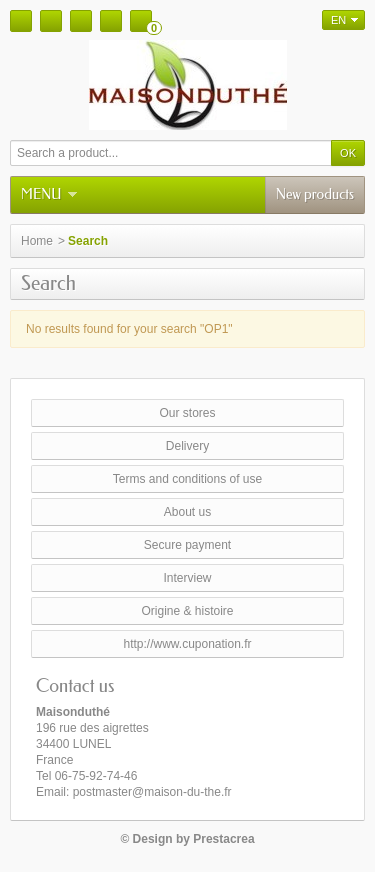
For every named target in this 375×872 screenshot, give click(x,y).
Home (21, 21)
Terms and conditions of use (187, 479)
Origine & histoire (187, 611)
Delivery (187, 446)
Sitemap (81, 21)
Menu (49, 194)
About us (187, 512)
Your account (111, 21)
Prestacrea (223, 839)
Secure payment (187, 545)
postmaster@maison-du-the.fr (152, 792)
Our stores (187, 413)
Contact (51, 21)
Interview (187, 578)
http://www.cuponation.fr (187, 644)
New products (315, 194)
